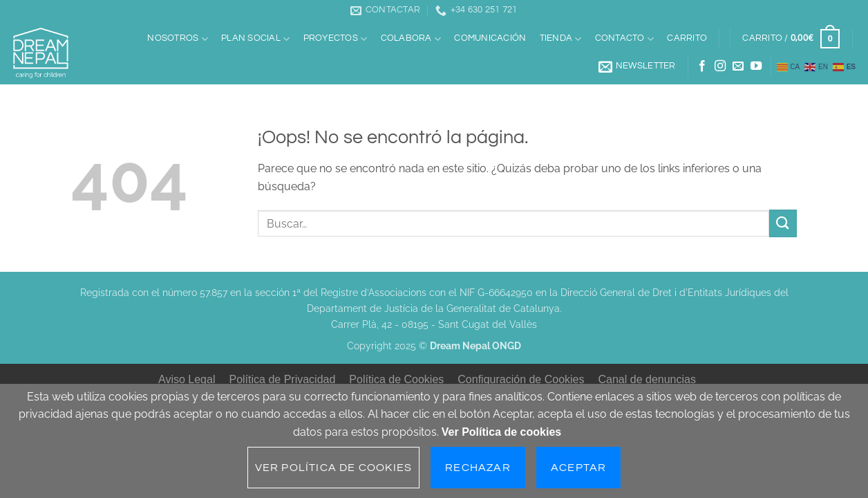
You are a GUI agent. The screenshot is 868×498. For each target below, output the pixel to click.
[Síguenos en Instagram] (720, 66)
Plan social (255, 39)
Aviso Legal (187, 379)
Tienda (561, 39)
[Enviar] (783, 223)
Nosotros (178, 39)
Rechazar (478, 468)
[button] (791, 39)
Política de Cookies (396, 379)
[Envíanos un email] (738, 66)
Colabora (411, 39)
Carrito (687, 38)
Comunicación (490, 38)
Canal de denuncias (647, 379)
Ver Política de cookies (501, 432)
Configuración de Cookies (521, 379)
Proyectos (336, 39)
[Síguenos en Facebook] (702, 66)
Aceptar (578, 468)
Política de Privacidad (282, 379)
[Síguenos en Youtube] (756, 66)
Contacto (625, 39)
